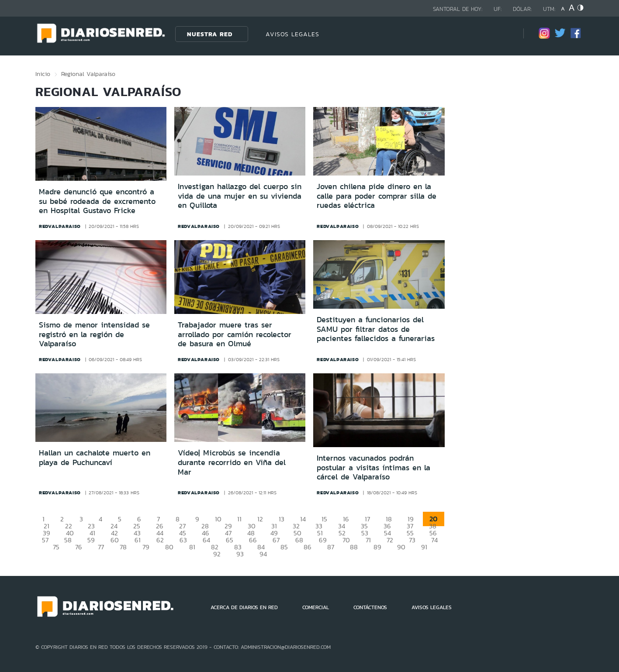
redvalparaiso (60, 226)
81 (192, 547)
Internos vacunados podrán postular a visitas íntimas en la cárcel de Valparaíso (373, 467)
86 (308, 547)
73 (412, 540)
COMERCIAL (316, 607)
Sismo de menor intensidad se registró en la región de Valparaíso (94, 334)
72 (390, 540)
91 (424, 547)
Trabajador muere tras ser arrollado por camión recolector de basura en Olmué (235, 334)
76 (79, 547)
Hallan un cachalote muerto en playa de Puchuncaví (95, 458)
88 (354, 547)
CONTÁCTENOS (370, 607)
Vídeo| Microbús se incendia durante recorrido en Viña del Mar (232, 462)
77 (101, 547)
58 (68, 540)
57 (45, 540)
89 (377, 547)
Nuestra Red (210, 34)
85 (284, 547)
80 (169, 547)
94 (263, 554)
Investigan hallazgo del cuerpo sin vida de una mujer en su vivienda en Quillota (240, 196)
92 (217, 554)
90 (401, 547)
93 (240, 554)
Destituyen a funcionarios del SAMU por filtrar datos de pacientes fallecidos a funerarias (376, 329)
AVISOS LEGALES (292, 34)
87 (331, 547)
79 (146, 547)
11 (239, 519)
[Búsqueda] (504, 34)
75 (56, 547)
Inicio (43, 74)
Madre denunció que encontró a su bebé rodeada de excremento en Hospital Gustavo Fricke (97, 201)
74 (434, 540)
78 (123, 547)
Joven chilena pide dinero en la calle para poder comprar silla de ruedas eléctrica (377, 196)
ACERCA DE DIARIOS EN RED (244, 607)
